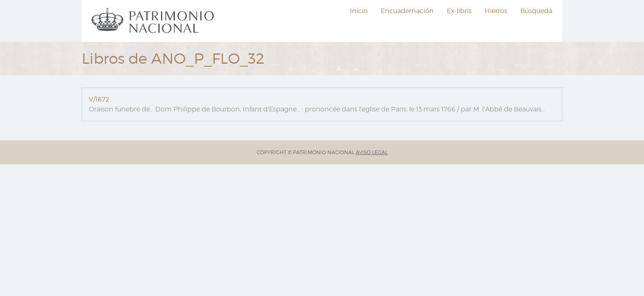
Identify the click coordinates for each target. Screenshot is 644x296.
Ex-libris (459, 11)
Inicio (359, 11)
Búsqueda (536, 11)
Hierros (496, 11)
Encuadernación (407, 11)
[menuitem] (154, 21)
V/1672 (99, 99)
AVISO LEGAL (372, 152)
